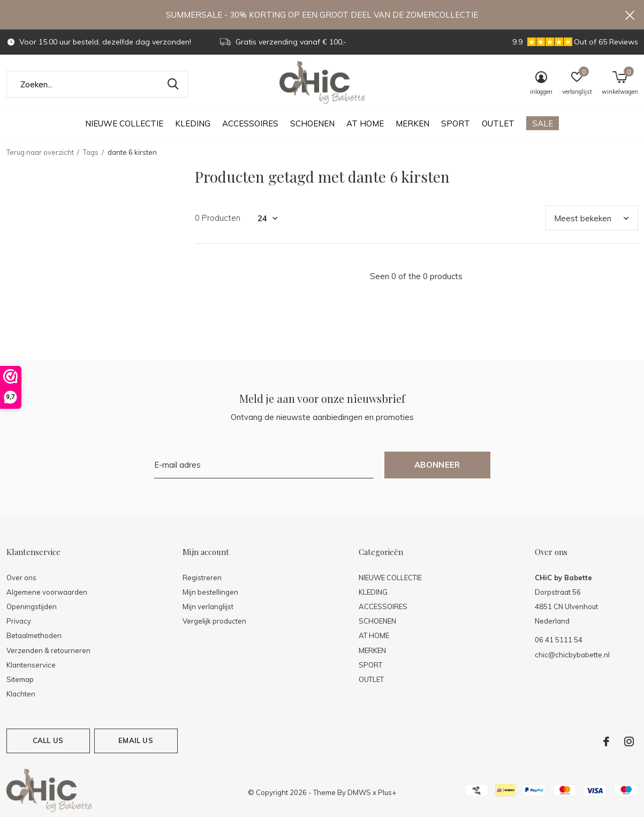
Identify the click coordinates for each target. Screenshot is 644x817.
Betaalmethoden (34, 635)
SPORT (456, 123)
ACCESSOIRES (250, 123)
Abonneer (437, 465)
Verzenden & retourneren (48, 650)
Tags (91, 152)
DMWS (359, 792)
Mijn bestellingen (210, 592)
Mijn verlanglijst (208, 606)
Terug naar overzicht (40, 152)
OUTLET (498, 123)
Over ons (21, 578)
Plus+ (387, 792)
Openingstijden (32, 606)
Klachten (21, 694)
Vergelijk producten (214, 621)
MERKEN (412, 123)
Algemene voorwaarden (47, 592)
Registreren (202, 578)
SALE (543, 123)
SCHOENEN (312, 123)
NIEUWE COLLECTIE (124, 123)
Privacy (19, 621)
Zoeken (173, 84)
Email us (135, 740)
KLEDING (193, 123)
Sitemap (20, 679)
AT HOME (365, 123)
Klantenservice (31, 665)
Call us (48, 740)
